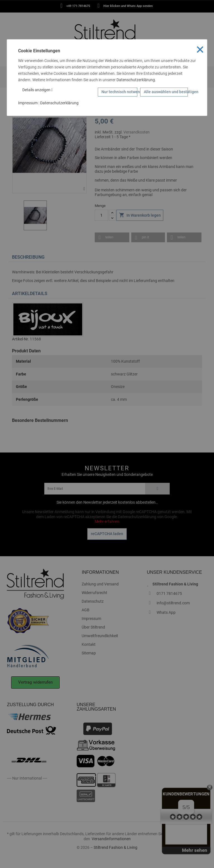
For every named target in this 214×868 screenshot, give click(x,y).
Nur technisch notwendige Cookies (120, 92)
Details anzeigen (37, 90)
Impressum (28, 103)
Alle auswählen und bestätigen (166, 92)
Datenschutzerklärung (136, 80)
